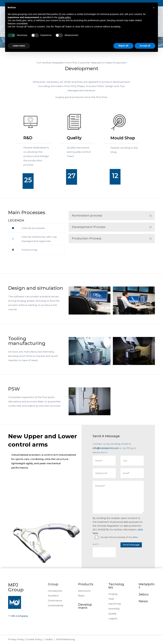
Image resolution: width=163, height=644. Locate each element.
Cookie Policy (34, 639)
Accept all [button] (145, 46)
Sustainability (56, 605)
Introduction (55, 591)
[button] (154, 8)
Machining (115, 604)
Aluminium (84, 591)
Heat (111, 599)
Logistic (113, 619)
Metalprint (147, 586)
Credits (49, 639)
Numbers (53, 596)
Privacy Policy (16, 639)
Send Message (131, 545)
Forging (113, 594)
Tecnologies (116, 586)
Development (85, 606)
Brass (81, 596)
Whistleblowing (65, 639)
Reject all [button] (123, 46)
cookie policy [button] (64, 17)
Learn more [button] (19, 46)
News (143, 601)
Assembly (114, 609)
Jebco (144, 594)
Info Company (19, 616)
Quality (112, 614)
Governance (55, 601)
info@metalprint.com (106, 448)
